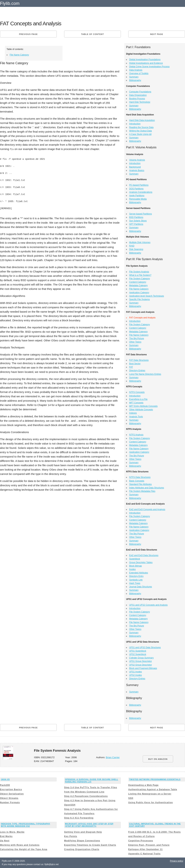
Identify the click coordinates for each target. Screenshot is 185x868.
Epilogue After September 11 (146, 849)
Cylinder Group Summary (141, 658)
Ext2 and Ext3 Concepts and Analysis (147, 509)
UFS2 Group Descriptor (140, 665)
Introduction (135, 124)
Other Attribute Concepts (141, 410)
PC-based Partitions (139, 185)
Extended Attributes (139, 573)
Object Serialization (12, 794)
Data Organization (138, 95)
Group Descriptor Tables (141, 562)
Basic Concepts (137, 481)
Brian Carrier (113, 757)
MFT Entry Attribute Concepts (143, 406)
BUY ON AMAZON (158, 759)
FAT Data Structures (139, 360)
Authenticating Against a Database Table (153, 789)
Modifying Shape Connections (82, 841)
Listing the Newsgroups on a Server (150, 794)
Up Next (5, 841)
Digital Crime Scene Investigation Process (149, 67)
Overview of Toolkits (139, 73)
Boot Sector (135, 364)
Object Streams (9, 798)
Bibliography (135, 80)
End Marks (6, 836)
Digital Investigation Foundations (145, 60)
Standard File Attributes (140, 484)
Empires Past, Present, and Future (149, 845)
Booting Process (137, 99)
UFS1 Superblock (138, 651)
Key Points (71, 836)
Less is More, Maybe (12, 832)
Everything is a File (138, 399)
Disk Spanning (136, 249)
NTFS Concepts (137, 392)
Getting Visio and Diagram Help (83, 832)
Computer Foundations (140, 92)
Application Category (139, 293)
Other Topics (135, 342)
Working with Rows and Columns (20, 845)
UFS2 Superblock (138, 654)
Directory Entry (136, 576)
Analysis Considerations (141, 192)
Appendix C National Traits (144, 854)
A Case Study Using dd (140, 134)
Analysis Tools (136, 417)
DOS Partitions (136, 189)
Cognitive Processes (141, 841)
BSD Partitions (136, 217)
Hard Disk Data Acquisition (142, 120)
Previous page (28, 34)
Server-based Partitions (140, 214)
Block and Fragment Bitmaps (143, 668)
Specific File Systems (139, 299)
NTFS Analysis (136, 435)
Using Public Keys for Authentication (151, 803)
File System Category (140, 279)
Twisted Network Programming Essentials (155, 779)
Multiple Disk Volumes (140, 242)
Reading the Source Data (141, 127)
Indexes (133, 413)
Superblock (135, 559)
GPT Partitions (136, 224)
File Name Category (19, 55)
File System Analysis (139, 272)
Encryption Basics (11, 789)
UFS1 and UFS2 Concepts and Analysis (148, 605)
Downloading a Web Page (143, 785)
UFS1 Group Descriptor (140, 661)
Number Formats (10, 803)
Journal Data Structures (141, 587)
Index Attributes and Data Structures (147, 488)
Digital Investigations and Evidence (146, 63)
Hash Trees (135, 583)
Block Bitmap (135, 566)
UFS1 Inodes (135, 672)
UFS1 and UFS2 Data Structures (145, 647)
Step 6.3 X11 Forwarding (79, 818)
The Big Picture (137, 338)
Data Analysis (136, 70)
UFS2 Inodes (135, 675)
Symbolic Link (136, 580)
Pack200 (5, 785)
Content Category (138, 282)
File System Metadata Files (142, 491)
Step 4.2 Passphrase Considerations (86, 796)
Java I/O (5, 779)
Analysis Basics (137, 170)
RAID (132, 246)
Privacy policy (177, 861)
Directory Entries (137, 371)
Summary (134, 77)
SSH (131, 798)
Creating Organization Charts (82, 849)
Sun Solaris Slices (138, 221)
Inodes (132, 569)
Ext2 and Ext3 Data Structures (144, 555)
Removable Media (138, 199)
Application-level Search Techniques (147, 296)
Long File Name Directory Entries (145, 374)
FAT (131, 367)
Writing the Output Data (140, 131)
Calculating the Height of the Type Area (24, 849)
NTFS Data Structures (140, 477)
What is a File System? (140, 275)
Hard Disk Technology (140, 102)
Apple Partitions (137, 196)
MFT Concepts (136, 403)
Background (135, 167)
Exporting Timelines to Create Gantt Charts (90, 845)
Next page (157, 34)
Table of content (92, 34)
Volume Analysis (137, 160)
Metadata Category (138, 285)
